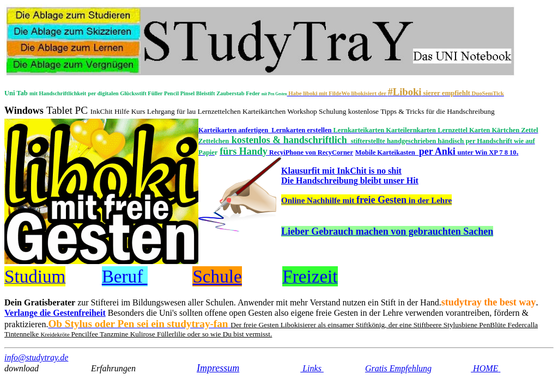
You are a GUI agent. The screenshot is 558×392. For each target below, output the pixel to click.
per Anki (469, 151)
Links (312, 368)
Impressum (218, 368)
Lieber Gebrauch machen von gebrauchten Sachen (387, 231)
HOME (487, 368)
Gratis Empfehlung (398, 368)
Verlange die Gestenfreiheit (55, 313)
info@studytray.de (36, 357)
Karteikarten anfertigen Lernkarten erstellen (266, 130)
